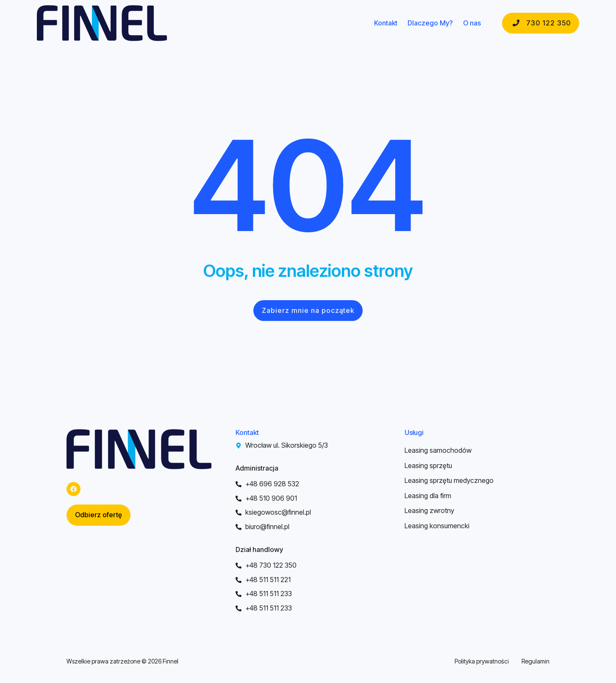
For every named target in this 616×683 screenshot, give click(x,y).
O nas (472, 23)
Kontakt (386, 23)
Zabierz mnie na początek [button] (308, 310)
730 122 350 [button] (541, 23)
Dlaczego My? (430, 23)
